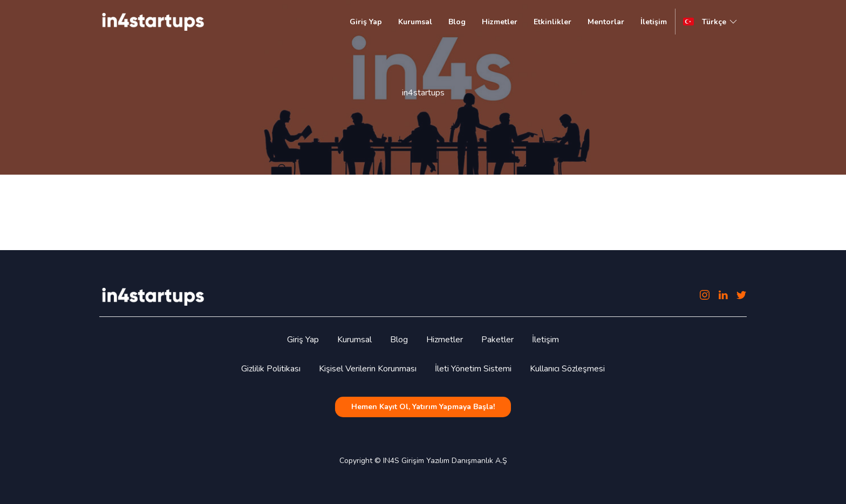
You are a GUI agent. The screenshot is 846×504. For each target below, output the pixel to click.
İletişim (654, 22)
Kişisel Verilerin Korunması (368, 369)
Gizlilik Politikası (271, 369)
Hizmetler (500, 22)
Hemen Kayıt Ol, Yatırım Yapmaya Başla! (423, 407)
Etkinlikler (552, 22)
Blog (457, 22)
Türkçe (721, 22)
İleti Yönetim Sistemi (473, 369)
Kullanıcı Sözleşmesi (567, 369)
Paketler (497, 340)
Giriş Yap (366, 22)
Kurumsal (415, 22)
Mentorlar (606, 22)
